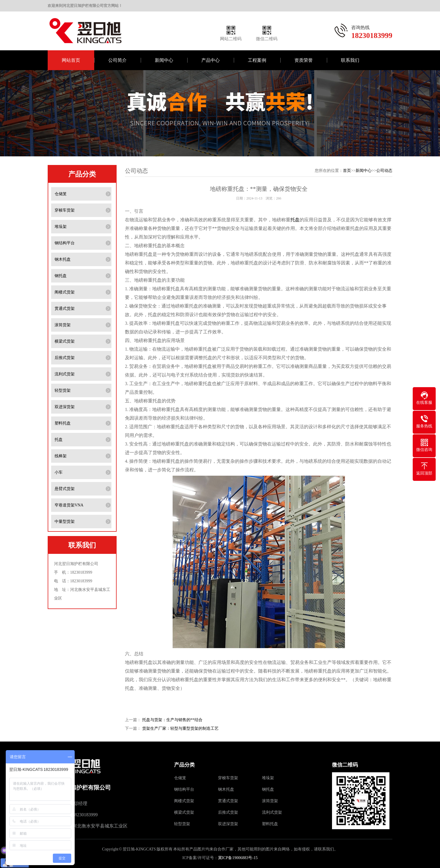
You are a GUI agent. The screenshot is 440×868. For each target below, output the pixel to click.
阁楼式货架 (65, 292)
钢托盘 (61, 276)
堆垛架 (61, 227)
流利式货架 (65, 374)
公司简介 (117, 60)
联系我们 (350, 60)
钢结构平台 (65, 243)
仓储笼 (61, 194)
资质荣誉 (304, 60)
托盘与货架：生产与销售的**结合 (172, 720)
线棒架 (61, 456)
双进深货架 (65, 407)
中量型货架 (65, 522)
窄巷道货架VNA (69, 505)
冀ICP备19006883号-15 (238, 858)
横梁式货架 (65, 341)
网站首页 (71, 60)
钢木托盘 (63, 259)
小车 (59, 472)
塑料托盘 (63, 423)
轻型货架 (63, 390)
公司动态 (384, 171)
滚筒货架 (63, 325)
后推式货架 (65, 358)
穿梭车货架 (65, 210)
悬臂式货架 (65, 489)
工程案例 (257, 60)
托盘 (59, 440)
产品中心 (211, 60)
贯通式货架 (65, 309)
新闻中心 (164, 60)
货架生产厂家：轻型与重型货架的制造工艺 (180, 728)
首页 (347, 171)
